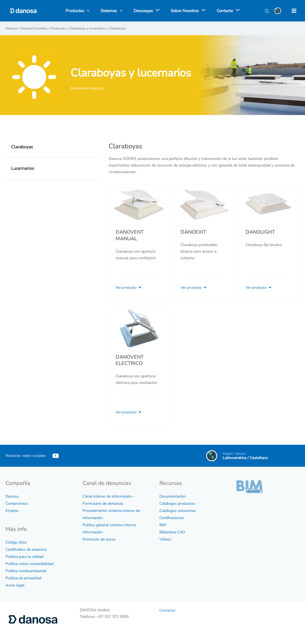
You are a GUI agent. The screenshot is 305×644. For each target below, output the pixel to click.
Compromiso (17, 503)
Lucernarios (23, 168)
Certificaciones (172, 518)
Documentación (173, 496)
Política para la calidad (24, 556)
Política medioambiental (26, 571)
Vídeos (165, 539)
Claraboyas (22, 147)
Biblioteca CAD (172, 532)
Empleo (12, 510)
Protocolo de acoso (99, 539)
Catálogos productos (177, 503)
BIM (163, 525)
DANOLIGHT (260, 232)
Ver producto (130, 287)
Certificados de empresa (26, 549)
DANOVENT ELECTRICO (130, 367)
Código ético (16, 542)
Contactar (168, 610)
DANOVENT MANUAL (130, 235)
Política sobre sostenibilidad (29, 563)
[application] (156, 11)
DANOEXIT (193, 232)
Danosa (12, 496)
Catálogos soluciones (178, 510)
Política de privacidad (23, 578)
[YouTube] (56, 455)
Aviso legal (15, 585)
